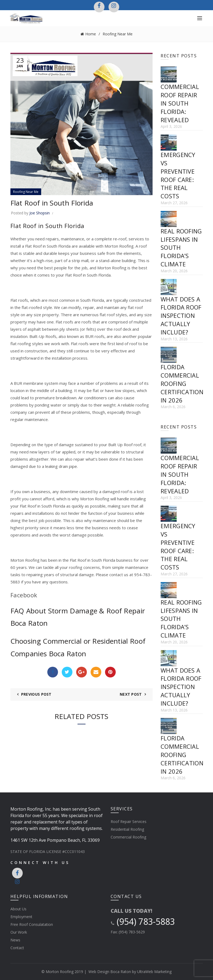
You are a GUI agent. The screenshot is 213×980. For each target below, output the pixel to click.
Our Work (19, 932)
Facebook (24, 595)
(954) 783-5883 (143, 921)
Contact (17, 948)
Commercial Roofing (128, 837)
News (15, 940)
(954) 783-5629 (132, 932)
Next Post (131, 694)
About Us (18, 909)
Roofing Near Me (118, 34)
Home (91, 34)
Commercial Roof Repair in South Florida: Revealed (180, 103)
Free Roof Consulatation (32, 924)
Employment (21, 917)
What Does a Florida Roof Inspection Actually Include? (181, 316)
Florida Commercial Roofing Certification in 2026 (182, 383)
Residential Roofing (127, 829)
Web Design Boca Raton (110, 972)
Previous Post (36, 694)
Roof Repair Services (129, 821)
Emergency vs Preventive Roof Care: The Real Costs (178, 175)
